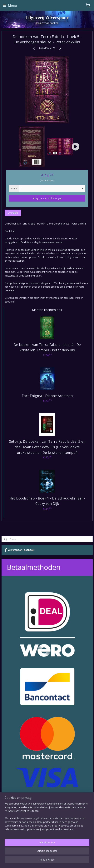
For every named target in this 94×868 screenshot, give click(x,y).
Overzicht (13, 213)
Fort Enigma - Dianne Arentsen (47, 396)
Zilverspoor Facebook (19, 550)
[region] (47, 818)
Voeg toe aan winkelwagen (47, 198)
